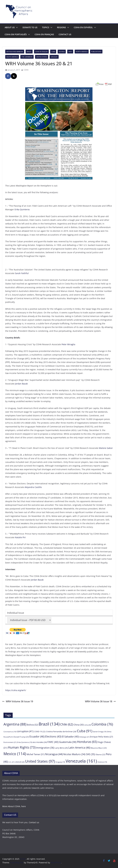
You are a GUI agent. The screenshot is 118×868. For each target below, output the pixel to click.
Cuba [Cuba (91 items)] (85, 731)
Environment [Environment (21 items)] (10, 742)
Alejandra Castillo (33, 487)
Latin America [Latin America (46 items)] (79, 747)
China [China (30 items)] (79, 725)
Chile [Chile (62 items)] (67, 724)
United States (42, 57)
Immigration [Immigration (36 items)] (45, 748)
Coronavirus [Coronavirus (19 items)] (10, 732)
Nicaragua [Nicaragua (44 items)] (54, 754)
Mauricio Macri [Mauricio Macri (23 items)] (99, 748)
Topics (46, 27)
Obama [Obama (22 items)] (100, 754)
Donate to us (30, 27)
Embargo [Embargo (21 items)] (84, 737)
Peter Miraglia (68, 344)
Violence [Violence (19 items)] (102, 762)
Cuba (53, 52)
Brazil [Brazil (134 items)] (49, 724)
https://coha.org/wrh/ (16, 690)
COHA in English (41, 52)
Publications (96, 52)
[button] (16, 27)
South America (12, 57)
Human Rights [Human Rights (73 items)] (22, 747)
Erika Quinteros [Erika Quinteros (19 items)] (25, 742)
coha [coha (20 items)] (88, 725)
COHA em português (16, 34)
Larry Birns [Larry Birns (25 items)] (61, 748)
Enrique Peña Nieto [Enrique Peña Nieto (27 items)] (101, 737)
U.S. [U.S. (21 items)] (11, 762)
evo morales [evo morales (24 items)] (40, 742)
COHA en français (44, 34)
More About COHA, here (14, 806)
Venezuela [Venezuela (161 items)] (81, 761)
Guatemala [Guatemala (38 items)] (68, 742)
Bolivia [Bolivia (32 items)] (33, 725)
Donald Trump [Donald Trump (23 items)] (21, 737)
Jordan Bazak (21, 384)
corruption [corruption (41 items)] (25, 731)
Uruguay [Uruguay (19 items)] (60, 762)
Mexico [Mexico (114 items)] (15, 754)
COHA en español (83, 27)
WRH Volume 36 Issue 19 (18, 701)
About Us (10, 27)
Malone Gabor (106, 448)
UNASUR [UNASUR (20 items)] (20, 762)
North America (82, 52)
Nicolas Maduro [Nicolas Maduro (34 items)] (74, 754)
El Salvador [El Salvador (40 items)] (70, 737)
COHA (26, 70)
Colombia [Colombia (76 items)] (102, 724)
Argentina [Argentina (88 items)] (15, 724)
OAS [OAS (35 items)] (90, 754)
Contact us (65, 34)
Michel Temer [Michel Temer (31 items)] (36, 754)
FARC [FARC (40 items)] (53, 742)
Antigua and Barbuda (15, 52)
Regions (61, 27)
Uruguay (54, 57)
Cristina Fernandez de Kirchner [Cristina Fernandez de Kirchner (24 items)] (61, 731)
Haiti (70, 52)
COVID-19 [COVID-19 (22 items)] (40, 731)
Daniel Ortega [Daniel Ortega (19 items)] (100, 732)
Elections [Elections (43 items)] (53, 736)
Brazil (29, 52)
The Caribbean (27, 57)
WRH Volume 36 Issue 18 (100, 701)
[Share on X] (14, 76)
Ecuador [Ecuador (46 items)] (37, 736)
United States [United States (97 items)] (40, 761)
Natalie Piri (20, 537)
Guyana (62, 52)
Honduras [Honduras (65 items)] (87, 742)
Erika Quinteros (22, 209)
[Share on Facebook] (8, 76)
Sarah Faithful (22, 273)
